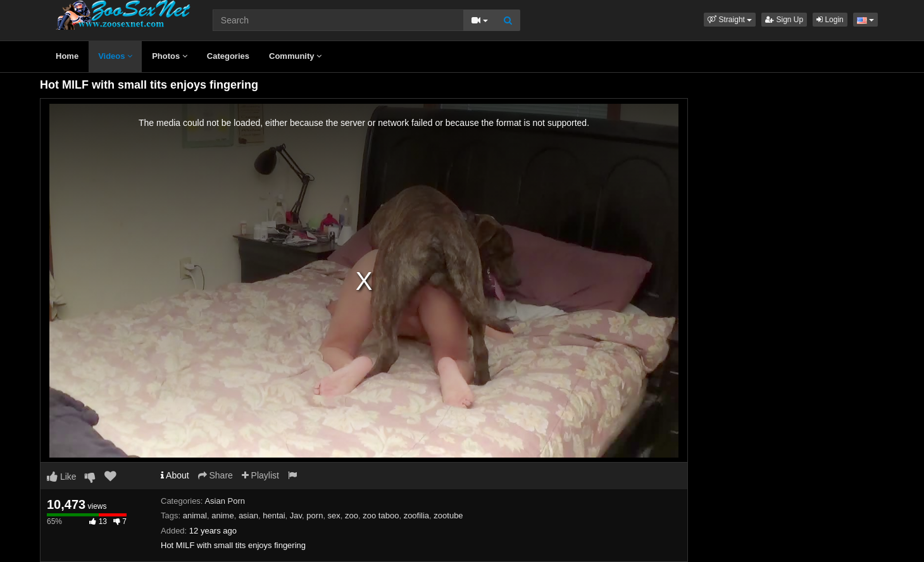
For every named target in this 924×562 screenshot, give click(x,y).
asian (248, 515)
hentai (274, 515)
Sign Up (784, 20)
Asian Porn (225, 501)
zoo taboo (381, 515)
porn (315, 515)
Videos (115, 56)
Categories (228, 56)
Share (215, 475)
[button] (730, 20)
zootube (448, 515)
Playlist (260, 475)
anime (222, 515)
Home (67, 56)
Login (830, 20)
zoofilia (416, 515)
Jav (296, 515)
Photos (170, 56)
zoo (352, 515)
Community (295, 56)
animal (195, 515)
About (175, 475)
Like (62, 477)
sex (334, 515)
